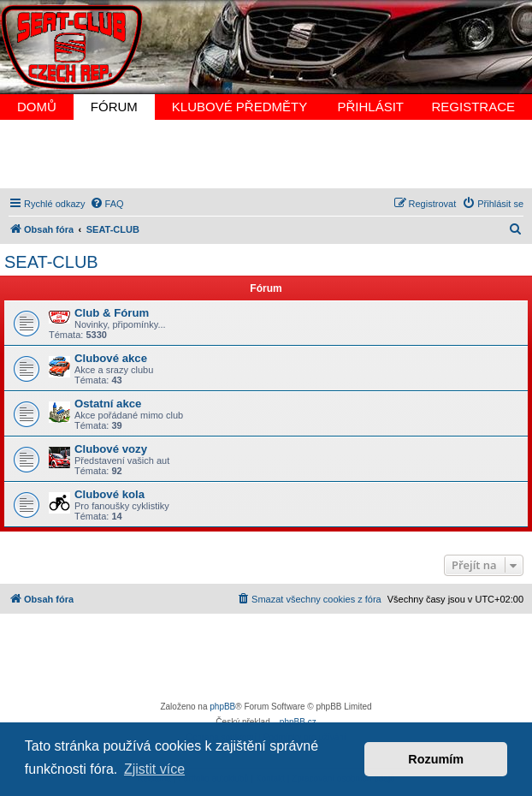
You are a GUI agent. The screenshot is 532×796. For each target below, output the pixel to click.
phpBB (222, 707)
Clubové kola (109, 494)
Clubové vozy (111, 449)
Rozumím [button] (436, 759)
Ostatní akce (108, 404)
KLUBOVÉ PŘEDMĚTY (239, 107)
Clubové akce (111, 358)
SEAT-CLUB (51, 262)
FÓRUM (114, 107)
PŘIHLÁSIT (370, 107)
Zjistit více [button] (154, 769)
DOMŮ (37, 107)
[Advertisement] (266, 154)
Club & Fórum (112, 313)
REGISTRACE (473, 107)
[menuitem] (107, 204)
